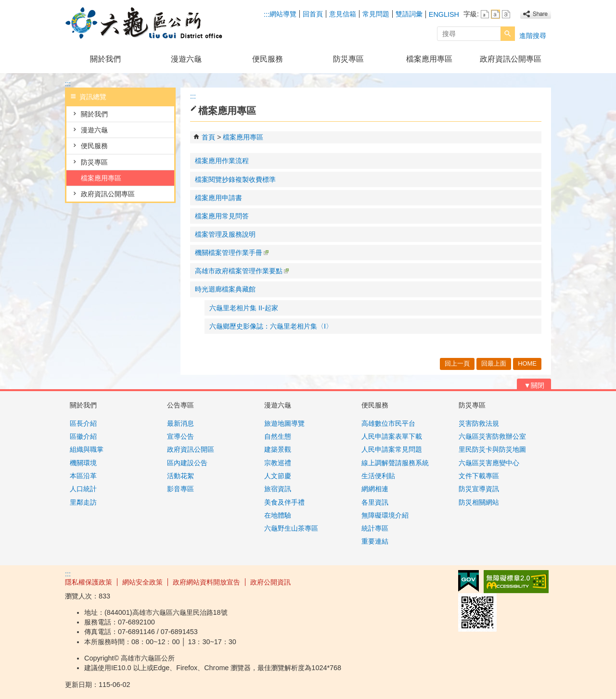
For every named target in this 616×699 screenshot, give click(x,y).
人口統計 (83, 489)
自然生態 (278, 436)
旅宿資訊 (278, 489)
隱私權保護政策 (89, 582)
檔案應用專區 (429, 59)
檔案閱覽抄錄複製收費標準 (235, 179)
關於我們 (105, 59)
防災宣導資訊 (479, 489)
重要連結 (375, 541)
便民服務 (268, 59)
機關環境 (83, 463)
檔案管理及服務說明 (225, 234)
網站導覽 (283, 14)
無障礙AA (516, 582)
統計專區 (375, 528)
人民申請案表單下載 (392, 436)
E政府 (468, 581)
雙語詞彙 (409, 14)
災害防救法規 (479, 423)
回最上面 (494, 363)
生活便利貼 (378, 476)
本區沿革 (83, 476)
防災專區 (348, 59)
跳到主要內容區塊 (5, 5)
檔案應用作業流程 (222, 161)
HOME (527, 363)
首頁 (208, 137)
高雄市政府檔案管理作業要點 (242, 271)
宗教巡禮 (278, 463)
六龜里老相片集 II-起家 (244, 308)
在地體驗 (278, 515)
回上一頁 (457, 363)
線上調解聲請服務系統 (395, 463)
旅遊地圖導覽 (284, 423)
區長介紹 (83, 423)
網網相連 (375, 489)
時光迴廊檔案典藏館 (225, 289)
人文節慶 (278, 476)
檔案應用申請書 (218, 198)
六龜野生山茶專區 (291, 528)
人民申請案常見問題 (392, 449)
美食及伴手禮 (284, 502)
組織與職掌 (87, 449)
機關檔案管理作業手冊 (232, 253)
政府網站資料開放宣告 (206, 582)
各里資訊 (375, 502)
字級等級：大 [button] (506, 14)
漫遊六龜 (186, 59)
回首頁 (313, 14)
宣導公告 (180, 436)
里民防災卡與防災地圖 (492, 449)
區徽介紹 (83, 436)
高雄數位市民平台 (388, 423)
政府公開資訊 (270, 582)
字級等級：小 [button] (485, 14)
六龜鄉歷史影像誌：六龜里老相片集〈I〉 (271, 326)
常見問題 (376, 14)
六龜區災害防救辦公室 (492, 436)
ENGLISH (444, 14)
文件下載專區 (479, 476)
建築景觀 (278, 449)
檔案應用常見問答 (222, 216)
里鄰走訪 (83, 502)
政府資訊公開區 (191, 449)
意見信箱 (343, 14)
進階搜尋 (533, 36)
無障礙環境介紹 (385, 515)
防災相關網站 (479, 502)
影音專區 (180, 489)
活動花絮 (180, 476)
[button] (508, 34)
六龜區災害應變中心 (489, 463)
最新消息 (180, 423)
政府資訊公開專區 (511, 59)
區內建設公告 (187, 463)
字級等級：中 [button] (495, 14)
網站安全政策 (142, 582)
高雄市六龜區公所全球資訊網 (146, 23)
